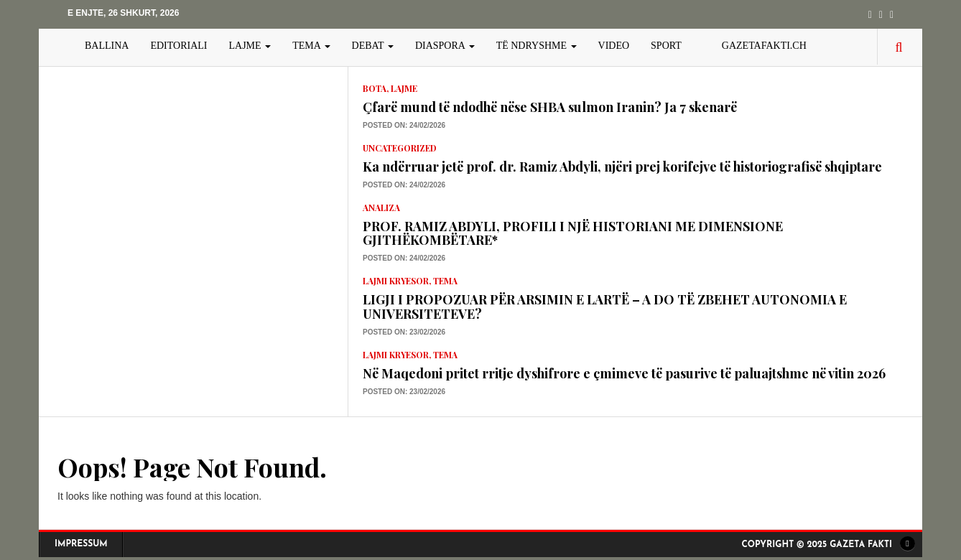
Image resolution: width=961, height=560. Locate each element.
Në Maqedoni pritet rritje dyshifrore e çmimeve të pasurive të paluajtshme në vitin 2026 (624, 373)
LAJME (250, 46)
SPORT (666, 46)
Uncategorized (400, 148)
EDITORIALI (178, 46)
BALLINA (107, 46)
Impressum (81, 544)
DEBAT (373, 46)
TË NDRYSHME (537, 46)
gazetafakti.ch (764, 46)
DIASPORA (445, 46)
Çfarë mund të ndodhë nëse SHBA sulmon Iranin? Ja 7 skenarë (550, 107)
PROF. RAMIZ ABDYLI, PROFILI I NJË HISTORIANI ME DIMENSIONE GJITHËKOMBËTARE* (573, 233)
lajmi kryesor (396, 281)
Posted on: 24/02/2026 (404, 125)
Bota (375, 88)
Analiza (381, 207)
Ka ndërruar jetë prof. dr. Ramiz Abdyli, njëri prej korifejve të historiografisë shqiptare (622, 167)
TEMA (311, 46)
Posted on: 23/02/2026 (404, 332)
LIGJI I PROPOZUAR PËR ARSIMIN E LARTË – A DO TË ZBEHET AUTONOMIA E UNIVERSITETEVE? (605, 307)
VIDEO (614, 46)
